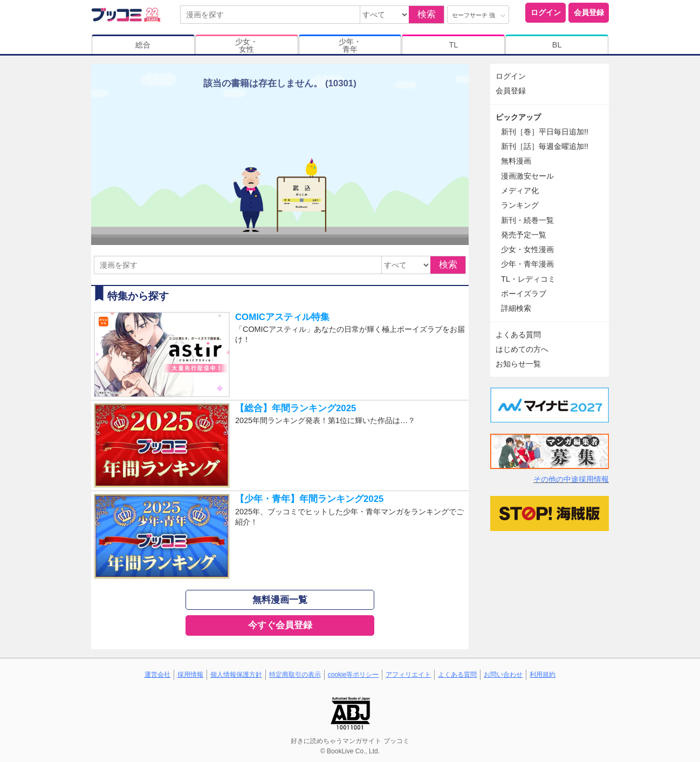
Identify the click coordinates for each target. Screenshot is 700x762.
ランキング (520, 205)
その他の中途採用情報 (571, 479)
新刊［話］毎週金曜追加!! (545, 146)
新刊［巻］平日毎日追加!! (545, 132)
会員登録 (589, 12)
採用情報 (190, 675)
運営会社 (157, 675)
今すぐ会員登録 (280, 625)
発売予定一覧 (524, 235)
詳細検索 (516, 308)
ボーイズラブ (524, 294)
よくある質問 (518, 335)
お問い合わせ (503, 675)
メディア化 (520, 190)
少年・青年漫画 (527, 264)
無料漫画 (516, 161)
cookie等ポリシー (354, 675)
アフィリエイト (408, 675)
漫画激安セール (527, 176)
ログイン (546, 12)
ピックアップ (518, 117)
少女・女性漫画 (527, 249)
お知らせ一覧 (518, 364)
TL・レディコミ (528, 279)
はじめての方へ (522, 349)
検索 (427, 14)
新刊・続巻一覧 (527, 220)
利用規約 (543, 675)
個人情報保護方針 (236, 675)
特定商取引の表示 (295, 675)
